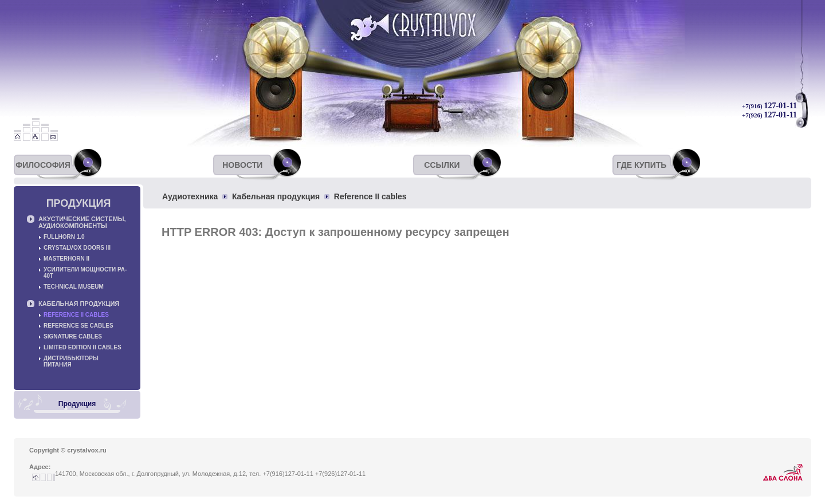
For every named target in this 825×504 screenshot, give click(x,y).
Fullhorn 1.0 (64, 237)
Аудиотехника (190, 196)
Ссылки (442, 165)
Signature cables (73, 336)
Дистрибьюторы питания (71, 361)
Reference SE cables (78, 326)
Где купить (641, 165)
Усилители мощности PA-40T (85, 273)
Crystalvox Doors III (77, 248)
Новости (242, 165)
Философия (43, 165)
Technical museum (74, 287)
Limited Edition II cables (82, 347)
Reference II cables (370, 196)
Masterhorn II (66, 259)
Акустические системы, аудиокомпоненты (82, 222)
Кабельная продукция (276, 196)
